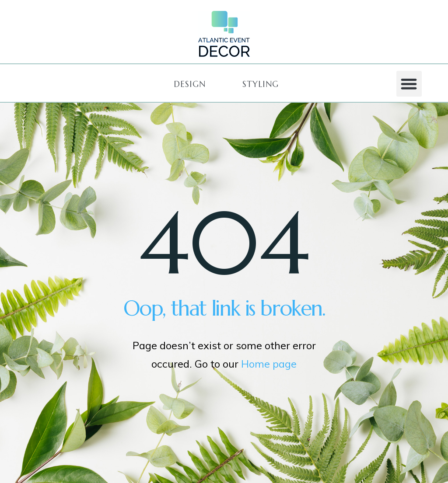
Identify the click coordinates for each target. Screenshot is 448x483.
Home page (269, 364)
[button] (190, 84)
